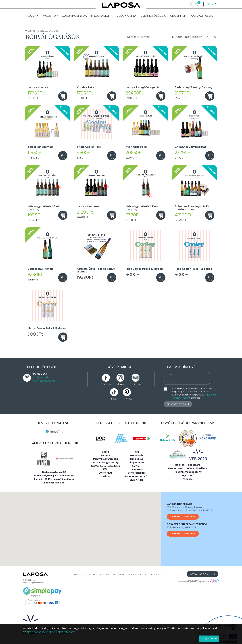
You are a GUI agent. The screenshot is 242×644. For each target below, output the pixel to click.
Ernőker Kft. (105, 473)
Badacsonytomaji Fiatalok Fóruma (54, 476)
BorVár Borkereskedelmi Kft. (105, 468)
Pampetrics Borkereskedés (137, 471)
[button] (81, 526)
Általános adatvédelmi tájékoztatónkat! (51, 632)
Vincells (188, 479)
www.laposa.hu (202, 574)
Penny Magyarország (105, 459)
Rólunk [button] (33, 16)
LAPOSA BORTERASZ (179, 504)
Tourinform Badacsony (188, 472)
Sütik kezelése (155, 574)
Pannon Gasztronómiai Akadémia (188, 468)
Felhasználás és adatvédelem (84, 574)
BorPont (137, 466)
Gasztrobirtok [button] (74, 16)
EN (216, 4)
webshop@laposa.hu (44, 381)
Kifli (137, 452)
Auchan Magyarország (105, 462)
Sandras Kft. (137, 455)
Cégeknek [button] (178, 16)
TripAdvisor (136, 384)
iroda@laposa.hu (41, 377)
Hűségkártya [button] (125, 16)
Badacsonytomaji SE (54, 472)
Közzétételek (119, 574)
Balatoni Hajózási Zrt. (188, 465)
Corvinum (105, 476)
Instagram (120, 384)
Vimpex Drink (137, 462)
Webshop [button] (50, 16)
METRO (105, 455)
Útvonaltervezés (183, 517)
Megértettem (209, 639)
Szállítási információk (137, 574)
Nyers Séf (188, 475)
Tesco (105, 452)
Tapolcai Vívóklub (54, 483)
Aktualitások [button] (202, 16)
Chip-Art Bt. (137, 480)
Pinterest (127, 399)
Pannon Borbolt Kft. (137, 476)
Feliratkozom (178, 404)
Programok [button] (101, 16)
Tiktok (114, 399)
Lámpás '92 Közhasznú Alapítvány (54, 479)
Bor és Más (137, 459)
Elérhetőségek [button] (153, 16)
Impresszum (105, 574)
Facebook (106, 384)
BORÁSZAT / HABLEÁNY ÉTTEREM (187, 524)
